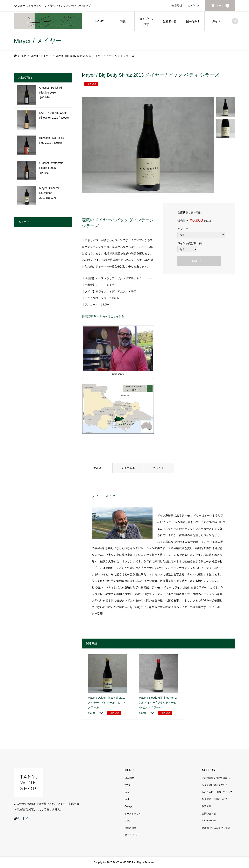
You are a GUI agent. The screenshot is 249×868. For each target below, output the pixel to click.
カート (223, 6)
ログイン (194, 6)
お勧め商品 (130, 828)
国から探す (193, 21)
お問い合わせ (209, 814)
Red (127, 799)
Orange (128, 806)
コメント (159, 468)
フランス (129, 821)
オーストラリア (133, 814)
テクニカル (128, 468)
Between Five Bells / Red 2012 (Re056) (52, 140)
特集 (123, 21)
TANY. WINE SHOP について (217, 792)
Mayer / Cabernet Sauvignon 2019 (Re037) (50, 193)
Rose (127, 792)
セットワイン (132, 835)
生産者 (97, 468)
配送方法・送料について (215, 799)
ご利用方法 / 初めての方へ (216, 778)
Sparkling (129, 778)
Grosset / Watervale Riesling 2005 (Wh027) (51, 168)
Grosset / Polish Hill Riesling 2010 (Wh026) (51, 93)
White (128, 785)
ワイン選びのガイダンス (215, 785)
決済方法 (207, 806)
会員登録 (177, 6)
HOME (100, 21)
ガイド (216, 21)
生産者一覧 (170, 21)
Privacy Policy (209, 821)
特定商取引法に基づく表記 (216, 828)
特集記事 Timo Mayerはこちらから (103, 316)
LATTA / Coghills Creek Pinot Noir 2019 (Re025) (54, 115)
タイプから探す (146, 21)
